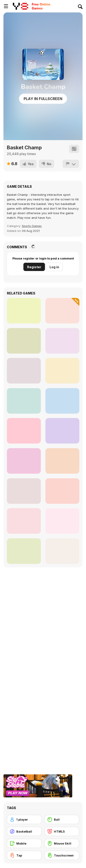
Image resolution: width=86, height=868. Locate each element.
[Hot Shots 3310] (62, 341)
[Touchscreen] (62, 855)
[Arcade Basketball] (62, 491)
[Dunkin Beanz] (24, 521)
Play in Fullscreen (43, 99)
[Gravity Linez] (24, 551)
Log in (54, 267)
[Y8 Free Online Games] (21, 6)
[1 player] (24, 819)
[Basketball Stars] (62, 551)
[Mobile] (24, 843)
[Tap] (24, 855)
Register (34, 267)
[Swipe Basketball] (62, 461)
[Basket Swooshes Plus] (62, 401)
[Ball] (62, 819)
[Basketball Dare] (62, 431)
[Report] (71, 164)
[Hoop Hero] (62, 371)
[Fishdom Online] (24, 371)
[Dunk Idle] (24, 431)
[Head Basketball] (24, 311)
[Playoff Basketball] (24, 401)
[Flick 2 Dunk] (62, 521)
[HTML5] (62, 831)
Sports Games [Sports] (32, 226)
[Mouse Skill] (62, 843)
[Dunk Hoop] (24, 341)
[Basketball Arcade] (24, 491)
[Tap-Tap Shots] (24, 461)
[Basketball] (24, 831)
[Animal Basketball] (62, 311)
